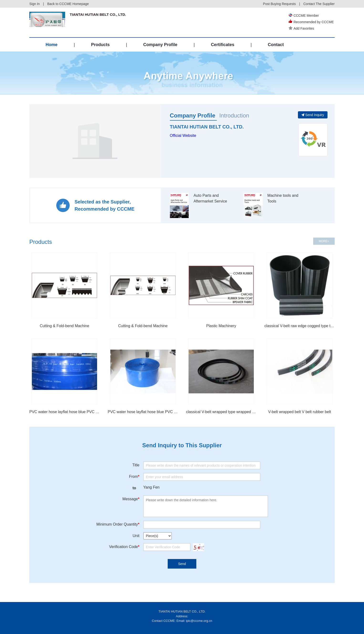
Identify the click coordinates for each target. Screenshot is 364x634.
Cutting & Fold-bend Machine (65, 326)
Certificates (223, 45)
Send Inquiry (313, 115)
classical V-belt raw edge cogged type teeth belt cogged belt (300, 326)
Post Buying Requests (280, 4)
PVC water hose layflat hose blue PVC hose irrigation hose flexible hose (65, 412)
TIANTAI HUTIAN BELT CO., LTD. (207, 127)
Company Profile (160, 45)
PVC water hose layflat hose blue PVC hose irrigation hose (143, 412)
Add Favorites (302, 28)
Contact (276, 45)
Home (52, 45)
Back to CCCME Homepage (68, 4)
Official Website (183, 136)
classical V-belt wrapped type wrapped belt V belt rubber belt (221, 412)
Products (100, 45)
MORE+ (324, 241)
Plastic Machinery (221, 326)
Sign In (35, 4)
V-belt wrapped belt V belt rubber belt (299, 412)
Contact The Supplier (319, 4)
